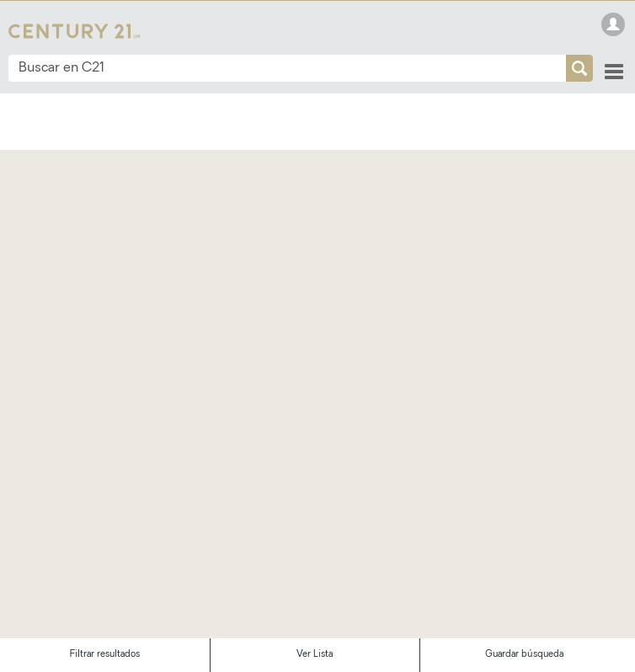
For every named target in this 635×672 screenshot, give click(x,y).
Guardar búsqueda (524, 655)
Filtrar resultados (105, 655)
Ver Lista (315, 655)
